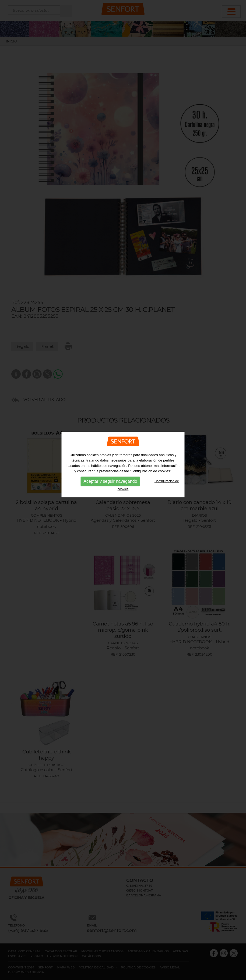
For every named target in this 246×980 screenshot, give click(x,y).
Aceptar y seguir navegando (110, 466)
